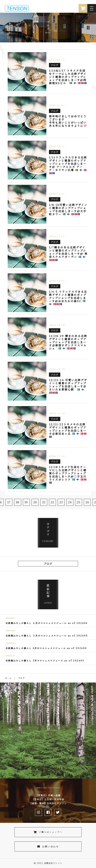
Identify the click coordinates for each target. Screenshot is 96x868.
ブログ (48, 564)
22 (53, 502)
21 (44, 502)
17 (9, 502)
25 (79, 502)
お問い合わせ (48, 846)
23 (61, 502)
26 (87, 502)
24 (70, 502)
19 (26, 502)
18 (18, 502)
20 (35, 502)
